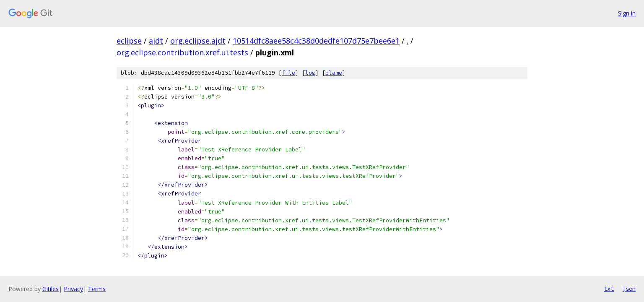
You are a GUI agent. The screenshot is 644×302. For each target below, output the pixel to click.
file (288, 73)
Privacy (73, 289)
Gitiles (51, 289)
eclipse (129, 41)
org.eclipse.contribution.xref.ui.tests (182, 52)
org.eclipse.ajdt (198, 41)
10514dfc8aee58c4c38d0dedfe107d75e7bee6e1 (316, 41)
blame (334, 73)
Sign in (627, 13)
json (629, 289)
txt (609, 289)
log (310, 73)
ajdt (156, 41)
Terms (97, 289)
